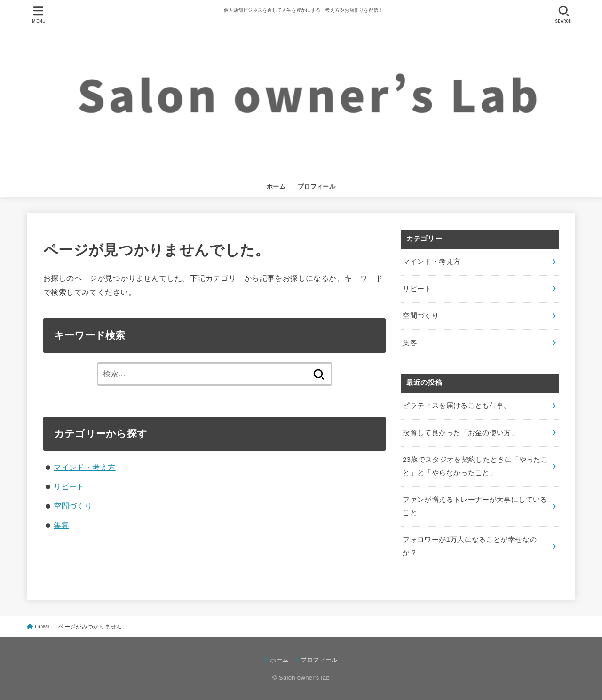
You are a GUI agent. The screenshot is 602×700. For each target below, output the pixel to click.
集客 (61, 525)
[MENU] (39, 14)
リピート (69, 486)
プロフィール (317, 187)
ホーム (276, 187)
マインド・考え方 (84, 467)
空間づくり (73, 506)
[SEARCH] (563, 14)
